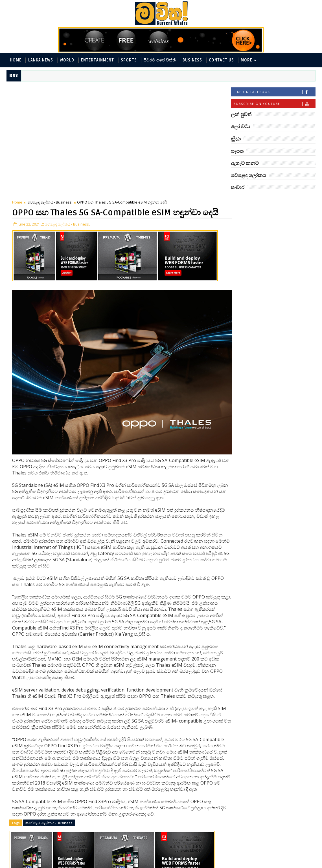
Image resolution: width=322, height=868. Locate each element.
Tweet (46, 806)
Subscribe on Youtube (274, 104)
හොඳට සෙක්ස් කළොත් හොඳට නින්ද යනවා (282, 334)
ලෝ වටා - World (249, 214)
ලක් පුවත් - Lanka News (255, 223)
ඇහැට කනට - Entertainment (261, 232)
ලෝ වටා (301, 201)
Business (192, 60)
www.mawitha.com (71, 864)
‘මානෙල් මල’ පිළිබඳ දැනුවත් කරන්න (280, 380)
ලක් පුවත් (273, 201)
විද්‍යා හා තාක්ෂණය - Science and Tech (269, 251)
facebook (162, 850)
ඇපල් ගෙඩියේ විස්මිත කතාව (282, 517)
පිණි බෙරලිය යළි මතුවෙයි (286, 400)
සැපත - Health (294, 279)
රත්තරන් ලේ (271, 354)
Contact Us (221, 60)
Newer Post (24, 836)
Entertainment (98, 60)
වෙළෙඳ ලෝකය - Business (50, 89)
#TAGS (245, 201)
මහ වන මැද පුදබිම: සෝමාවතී (280, 311)
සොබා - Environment (254, 279)
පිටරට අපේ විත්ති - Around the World (269, 242)
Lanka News (41, 60)
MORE (247, 60)
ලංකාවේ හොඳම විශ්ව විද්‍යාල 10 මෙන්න (281, 448)
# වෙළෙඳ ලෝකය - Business (49, 738)
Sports (129, 60)
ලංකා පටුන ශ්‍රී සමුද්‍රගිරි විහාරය (282, 494)
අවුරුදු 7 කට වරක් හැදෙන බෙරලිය (278, 425)
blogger (60, 850)
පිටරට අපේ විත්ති (160, 60)
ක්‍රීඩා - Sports (247, 260)
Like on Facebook (274, 93)
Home (16, 60)
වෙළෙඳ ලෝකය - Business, (67, 121)
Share (113, 806)
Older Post (197, 836)
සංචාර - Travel (247, 288)
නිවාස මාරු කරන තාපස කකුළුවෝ (284, 471)
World (67, 60)
